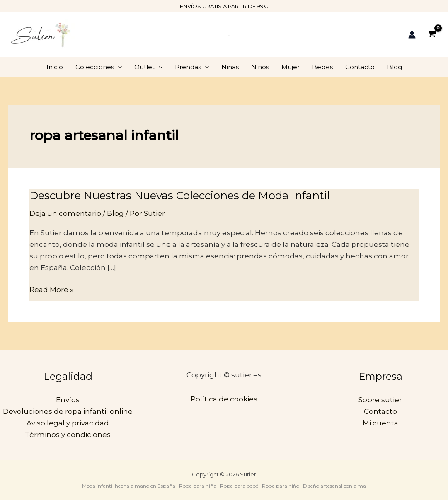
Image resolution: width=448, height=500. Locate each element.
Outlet (148, 67)
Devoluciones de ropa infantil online (68, 411)
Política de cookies (224, 399)
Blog (395, 67)
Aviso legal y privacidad (68, 423)
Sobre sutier (380, 400)
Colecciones (99, 67)
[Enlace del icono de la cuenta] (412, 35)
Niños (260, 67)
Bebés (322, 67)
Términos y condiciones (68, 435)
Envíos (68, 400)
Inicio (55, 67)
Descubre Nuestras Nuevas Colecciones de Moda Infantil (180, 196)
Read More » (51, 289)
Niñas (230, 67)
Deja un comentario (65, 213)
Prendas (192, 67)
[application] (118, 67)
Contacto (360, 67)
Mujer (291, 67)
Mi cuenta (380, 423)
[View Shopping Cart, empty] (432, 35)
